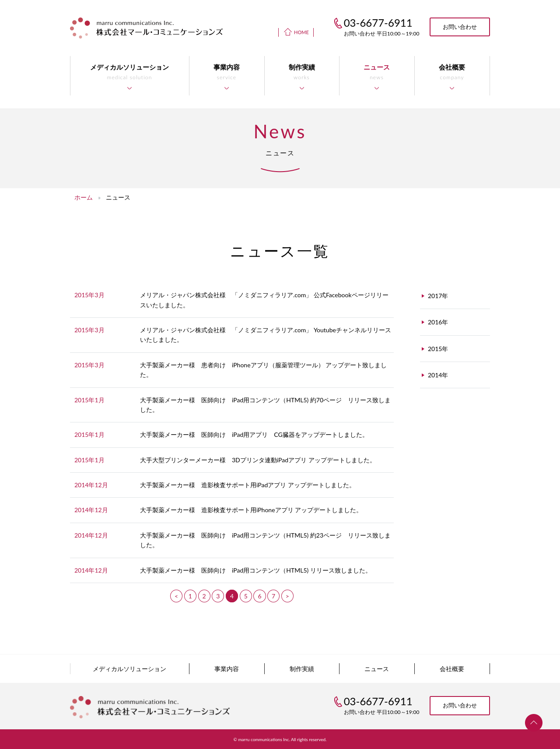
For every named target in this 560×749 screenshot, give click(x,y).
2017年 (438, 296)
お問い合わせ (460, 27)
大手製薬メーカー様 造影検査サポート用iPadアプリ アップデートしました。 (248, 485)
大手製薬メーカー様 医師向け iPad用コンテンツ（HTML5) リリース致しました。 (256, 570)
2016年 (438, 322)
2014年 (438, 375)
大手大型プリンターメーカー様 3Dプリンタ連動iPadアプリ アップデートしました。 (258, 460)
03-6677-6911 (378, 701)
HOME (301, 32)
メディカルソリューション (129, 669)
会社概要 (452, 669)
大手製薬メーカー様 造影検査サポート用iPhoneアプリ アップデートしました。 (251, 510)
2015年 (438, 349)
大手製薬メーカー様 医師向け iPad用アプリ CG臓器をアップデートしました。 (254, 434)
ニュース (377, 669)
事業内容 (227, 669)
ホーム (84, 197)
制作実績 (302, 669)
